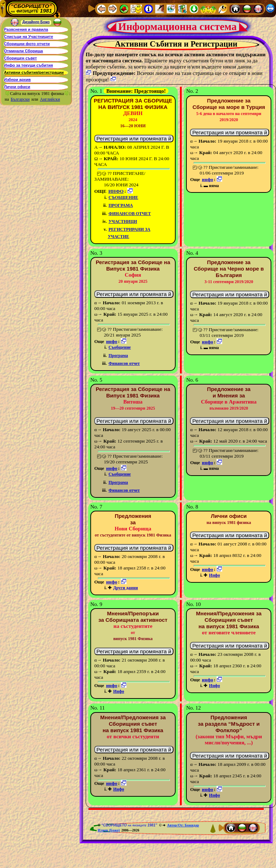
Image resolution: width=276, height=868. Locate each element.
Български (20, 99)
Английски (50, 99)
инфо (116, 191)
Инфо (215, 575)
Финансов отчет (130, 214)
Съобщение (123, 197)
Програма (121, 205)
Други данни (126, 588)
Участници (123, 221)
